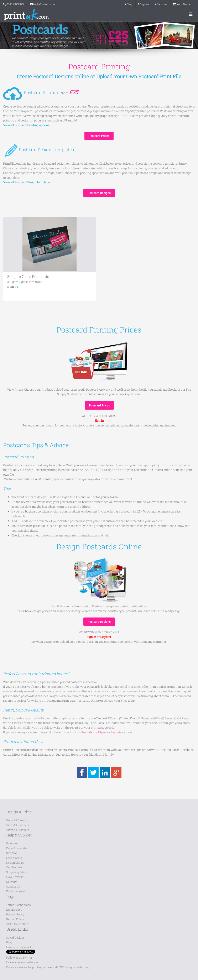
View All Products (18, 825)
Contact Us (13, 886)
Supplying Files (16, 872)
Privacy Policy (15, 914)
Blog (9, 942)
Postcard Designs (99, 193)
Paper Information (18, 848)
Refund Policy (15, 919)
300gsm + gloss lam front (25, 282)
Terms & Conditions (18, 905)
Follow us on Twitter (19, 957)
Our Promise (14, 867)
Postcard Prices (99, 136)
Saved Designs (15, 937)
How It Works (15, 877)
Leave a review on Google (22, 962)
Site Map (12, 853)
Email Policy (14, 910)
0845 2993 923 (15, 4)
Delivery (12, 882)
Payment (12, 843)
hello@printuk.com (44, 4)
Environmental (16, 891)
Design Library (15, 862)
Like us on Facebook (19, 947)
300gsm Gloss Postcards (28, 276)
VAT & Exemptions (18, 924)
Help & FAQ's (14, 858)
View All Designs (17, 820)
